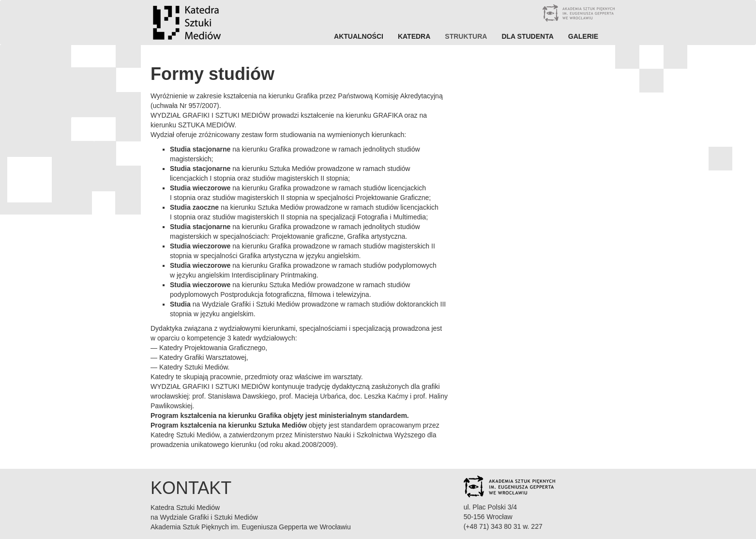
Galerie (583, 36)
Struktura (466, 36)
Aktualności (359, 36)
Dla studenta (527, 36)
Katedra (414, 36)
